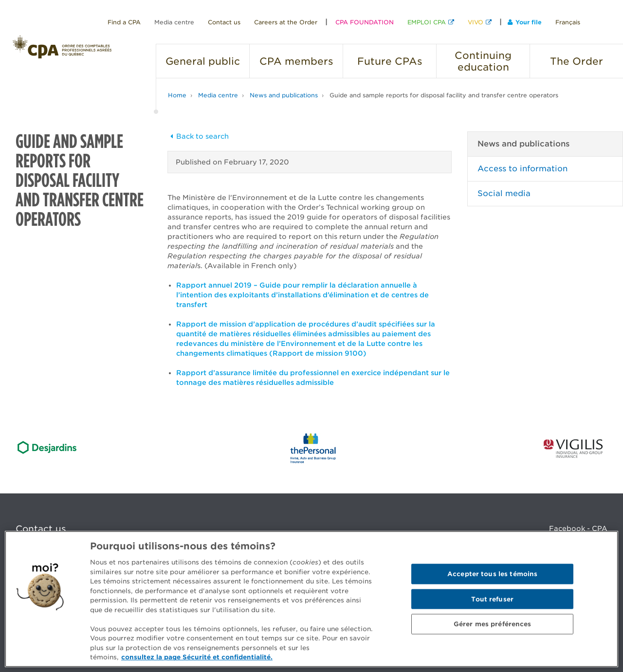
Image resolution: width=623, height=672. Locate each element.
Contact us (224, 22)
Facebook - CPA (578, 528)
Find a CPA (124, 22)
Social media (504, 193)
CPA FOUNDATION (365, 22)
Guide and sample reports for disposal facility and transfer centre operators (444, 95)
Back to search (198, 136)
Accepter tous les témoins (492, 574)
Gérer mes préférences (493, 624)
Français (568, 22)
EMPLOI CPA (427, 22)
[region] (311, 599)
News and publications (284, 95)
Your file (525, 22)
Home (177, 95)
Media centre (174, 22)
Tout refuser (492, 599)
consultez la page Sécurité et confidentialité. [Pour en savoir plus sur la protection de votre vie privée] (197, 657)
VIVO (476, 22)
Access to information (522, 169)
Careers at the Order (286, 22)
